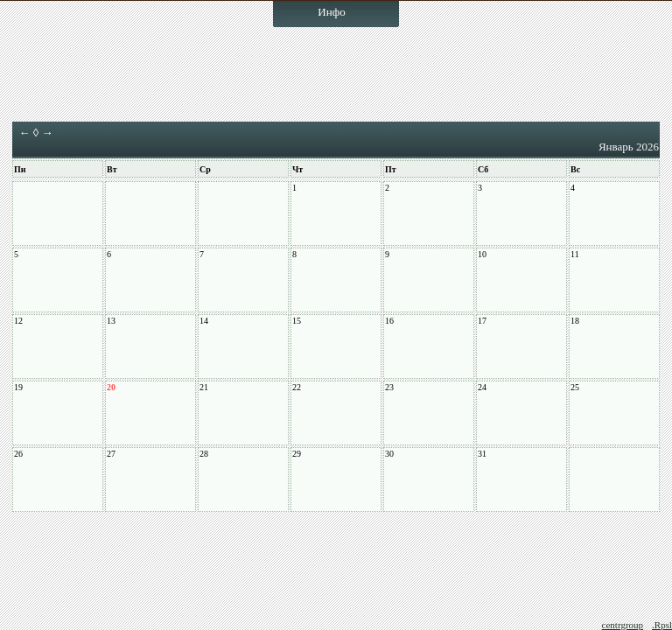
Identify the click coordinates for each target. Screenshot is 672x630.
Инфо (331, 12)
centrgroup (623, 625)
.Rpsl (662, 625)
